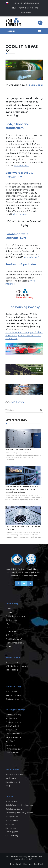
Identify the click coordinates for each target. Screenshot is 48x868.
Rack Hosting (12, 670)
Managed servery (13, 695)
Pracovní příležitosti (14, 774)
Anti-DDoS (10, 741)
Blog (31, 8)
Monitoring (10, 745)
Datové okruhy (12, 753)
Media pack (11, 778)
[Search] (41, 410)
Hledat (9, 647)
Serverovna (11, 828)
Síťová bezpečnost (14, 734)
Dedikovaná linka (13, 722)
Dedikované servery (14, 699)
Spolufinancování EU (15, 643)
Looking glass (12, 832)
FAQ (37, 8)
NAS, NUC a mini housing (17, 666)
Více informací (21, 166)
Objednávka (11, 631)
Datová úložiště (12, 726)
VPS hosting (11, 692)
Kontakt (23, 8)
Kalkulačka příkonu (14, 809)
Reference (10, 635)
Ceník (8, 628)
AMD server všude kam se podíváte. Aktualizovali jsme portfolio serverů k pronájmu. (22, 489)
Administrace (11, 718)
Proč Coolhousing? (14, 639)
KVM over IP (11, 730)
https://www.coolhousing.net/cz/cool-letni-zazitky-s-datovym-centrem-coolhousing (24, 336)
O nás (14, 8)
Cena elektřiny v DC (14, 836)
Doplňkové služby (13, 715)
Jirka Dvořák (19, 402)
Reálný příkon (12, 817)
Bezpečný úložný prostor (18, 450)
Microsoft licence (13, 738)
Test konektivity (13, 820)
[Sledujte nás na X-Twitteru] (24, 586)
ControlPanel (25, 13)
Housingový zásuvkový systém (19, 813)
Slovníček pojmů (13, 782)
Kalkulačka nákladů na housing (19, 805)
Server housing (12, 662)
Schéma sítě (11, 801)
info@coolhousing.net (31, 3)
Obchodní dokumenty (15, 616)
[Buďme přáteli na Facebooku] (18, 586)
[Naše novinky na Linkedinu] (30, 586)
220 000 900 (18, 3)
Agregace (10, 824)
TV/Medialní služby (14, 749)
